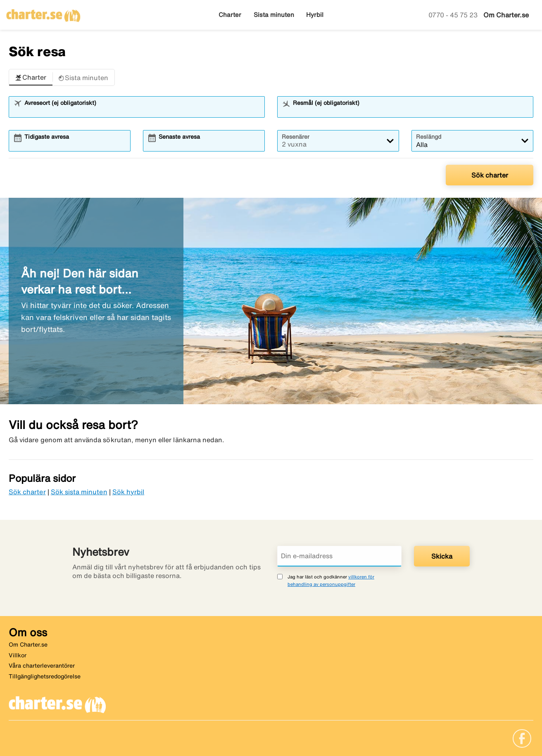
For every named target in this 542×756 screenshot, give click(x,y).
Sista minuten (274, 15)
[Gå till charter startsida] (43, 13)
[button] (31, 77)
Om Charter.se (506, 15)
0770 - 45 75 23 (454, 15)
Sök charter (490, 175)
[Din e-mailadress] (339, 556)
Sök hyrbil (128, 492)
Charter (230, 15)
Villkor (18, 655)
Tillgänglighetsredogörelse (45, 676)
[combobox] (142, 111)
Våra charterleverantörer (42, 666)
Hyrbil (315, 15)
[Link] (522, 738)
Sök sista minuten (79, 492)
